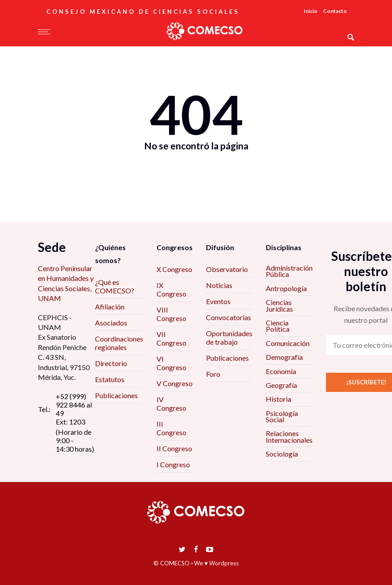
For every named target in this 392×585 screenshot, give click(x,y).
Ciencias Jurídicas (279, 305)
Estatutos (110, 379)
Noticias (219, 285)
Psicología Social (282, 416)
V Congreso (175, 383)
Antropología (286, 288)
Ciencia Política (278, 326)
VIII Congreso (171, 314)
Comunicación (288, 343)
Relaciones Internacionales (289, 436)
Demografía (284, 357)
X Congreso (174, 269)
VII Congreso (171, 338)
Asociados (111, 323)
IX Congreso (171, 289)
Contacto (335, 11)
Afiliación (110, 307)
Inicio (311, 11)
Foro (213, 374)
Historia (279, 399)
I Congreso (173, 464)
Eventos (218, 301)
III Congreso (171, 428)
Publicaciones (116, 395)
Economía (281, 371)
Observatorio (227, 269)
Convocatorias (229, 317)
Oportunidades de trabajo (229, 338)
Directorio (111, 363)
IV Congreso (171, 404)
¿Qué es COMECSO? (115, 286)
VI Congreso (171, 363)
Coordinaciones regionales (119, 343)
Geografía (281, 385)
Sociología (282, 454)
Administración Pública (289, 271)
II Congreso (174, 448)
